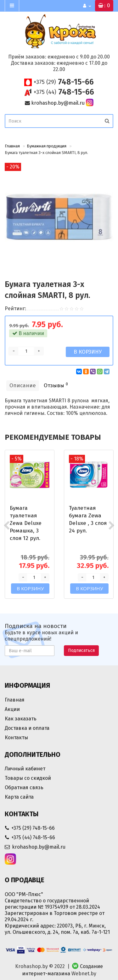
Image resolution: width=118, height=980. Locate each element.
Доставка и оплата (27, 728)
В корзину (88, 352)
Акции (12, 709)
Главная (12, 146)
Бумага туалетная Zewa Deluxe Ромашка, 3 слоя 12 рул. (26, 523)
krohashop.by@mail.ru (58, 103)
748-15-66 (64, 82)
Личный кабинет (25, 769)
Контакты (16, 738)
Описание (23, 385)
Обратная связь (24, 787)
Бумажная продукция (47, 146)
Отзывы (56, 385)
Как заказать (21, 719)
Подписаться (81, 650)
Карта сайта (19, 797)
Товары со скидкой (28, 778)
